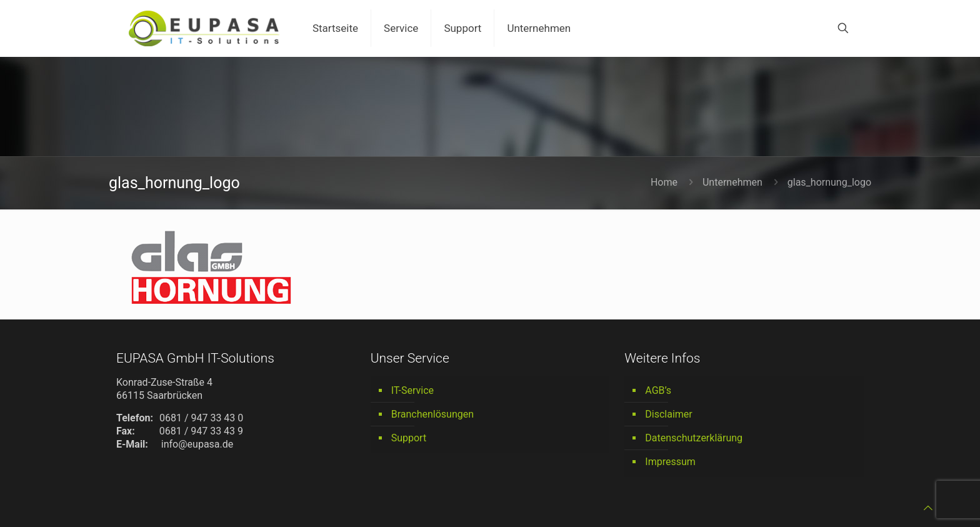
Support (409, 438)
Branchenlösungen (432, 414)
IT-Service (412, 390)
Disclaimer (668, 414)
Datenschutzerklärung (694, 438)
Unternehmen (732, 182)
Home (664, 182)
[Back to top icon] (928, 508)
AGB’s (658, 390)
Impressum (670, 462)
